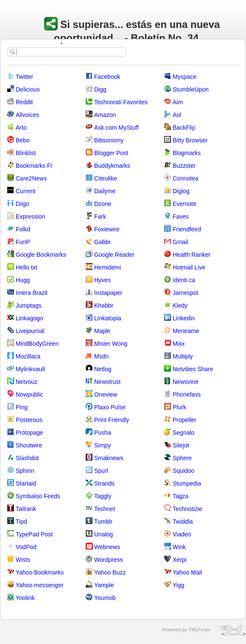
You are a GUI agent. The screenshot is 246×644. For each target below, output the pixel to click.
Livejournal (30, 331)
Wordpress (108, 560)
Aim (178, 102)
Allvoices (27, 115)
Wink (179, 547)
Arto (21, 128)
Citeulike (106, 178)
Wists (23, 560)
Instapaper (108, 293)
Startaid (26, 483)
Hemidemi (108, 267)
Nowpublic (29, 394)
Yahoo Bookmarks (40, 572)
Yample (104, 585)
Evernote (184, 204)
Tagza (180, 496)
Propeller (184, 420)
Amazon (105, 115)
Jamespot (186, 293)
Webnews (107, 547)
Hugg (23, 280)
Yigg (179, 585)
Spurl (101, 471)
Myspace (184, 77)
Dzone (103, 204)
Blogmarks (187, 153)
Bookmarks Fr (34, 166)
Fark (100, 217)
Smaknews (109, 458)
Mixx (179, 344)
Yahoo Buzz (110, 572)
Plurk (179, 407)
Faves (181, 217)
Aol (177, 115)
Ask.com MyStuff (116, 128)
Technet (105, 509)
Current (26, 191)
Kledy (180, 305)
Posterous (29, 420)
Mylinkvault (30, 369)
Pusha (103, 433)
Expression (30, 217)
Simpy (102, 445)
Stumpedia (187, 483)
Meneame (186, 331)
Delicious (28, 89)
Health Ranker (192, 255)
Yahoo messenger (40, 585)
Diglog (181, 191)
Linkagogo (29, 318)
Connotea (186, 178)
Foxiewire (107, 229)
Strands (104, 483)
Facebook (107, 77)
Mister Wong (111, 344)
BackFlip (184, 128)
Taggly (103, 496)
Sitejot (181, 445)
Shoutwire (29, 445)
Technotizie (187, 509)
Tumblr (103, 522)
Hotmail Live (189, 267)
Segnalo (183, 433)
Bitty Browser (190, 140)
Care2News (31, 178)
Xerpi (180, 560)
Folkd (23, 229)
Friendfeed (187, 229)
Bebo (23, 140)
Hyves (102, 280)
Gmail (180, 242)
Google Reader (114, 255)
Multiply (183, 356)
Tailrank (26, 509)
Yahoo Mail (187, 572)
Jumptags (29, 305)
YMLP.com (199, 630)
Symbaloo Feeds (38, 496)
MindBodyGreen (37, 344)
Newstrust (107, 382)
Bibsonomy (109, 140)
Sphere (182, 458)
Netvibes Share (193, 369)
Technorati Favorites (121, 102)
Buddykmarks (112, 166)
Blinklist (26, 153)
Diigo (22, 204)
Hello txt (27, 267)
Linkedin (184, 318)
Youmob (105, 598)
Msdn (101, 356)
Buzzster (184, 166)
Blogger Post (111, 153)
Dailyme (105, 191)
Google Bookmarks (41, 255)
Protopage (29, 433)
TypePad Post (34, 534)
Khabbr (104, 305)
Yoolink (25, 598)
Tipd (21, 522)
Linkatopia (108, 318)
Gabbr (102, 242)
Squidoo (183, 471)
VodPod (26, 547)
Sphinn (25, 471)
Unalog (103, 534)
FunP (23, 242)
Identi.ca (184, 280)
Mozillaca (28, 356)
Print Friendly (112, 420)
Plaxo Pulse (110, 407)
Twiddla (183, 522)
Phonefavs (187, 394)
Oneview (106, 394)
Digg (100, 89)
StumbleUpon (191, 89)
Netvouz (27, 382)
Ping (22, 407)
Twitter (24, 77)
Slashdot (27, 458)
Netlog (103, 369)
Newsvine (186, 382)
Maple (102, 331)
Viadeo (182, 534)
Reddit (24, 102)
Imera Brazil (32, 293)
